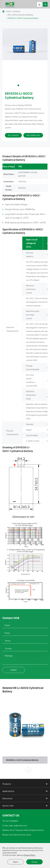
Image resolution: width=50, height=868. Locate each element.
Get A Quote (13, 135)
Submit (14, 670)
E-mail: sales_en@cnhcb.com (15, 825)
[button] (18, 85)
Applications (25, 791)
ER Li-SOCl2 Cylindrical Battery (21, 15)
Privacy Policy (30, 855)
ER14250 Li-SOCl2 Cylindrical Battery (23, 18)
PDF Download (33, 135)
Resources (25, 798)
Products (17, 11)
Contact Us (11, 815)
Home (8, 11)
